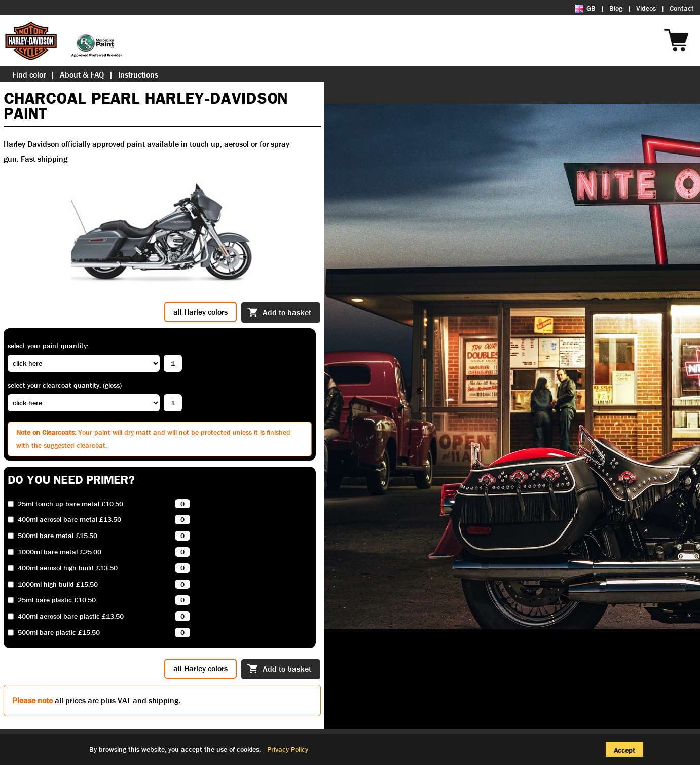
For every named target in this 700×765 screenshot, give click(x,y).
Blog (616, 8)
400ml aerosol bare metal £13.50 (69, 520)
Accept (624, 750)
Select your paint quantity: (48, 346)
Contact (682, 8)
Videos (646, 8)
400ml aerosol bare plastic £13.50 (71, 616)
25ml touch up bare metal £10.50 (70, 504)
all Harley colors (200, 312)
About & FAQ (82, 75)
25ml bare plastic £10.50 (57, 600)
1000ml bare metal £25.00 (60, 552)
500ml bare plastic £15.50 (59, 633)
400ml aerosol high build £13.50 (68, 568)
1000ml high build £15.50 (58, 584)
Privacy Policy (288, 749)
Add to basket (279, 313)
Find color (29, 75)
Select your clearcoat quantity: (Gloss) (65, 385)
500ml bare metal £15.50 (58, 536)
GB (585, 8)
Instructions (138, 75)
